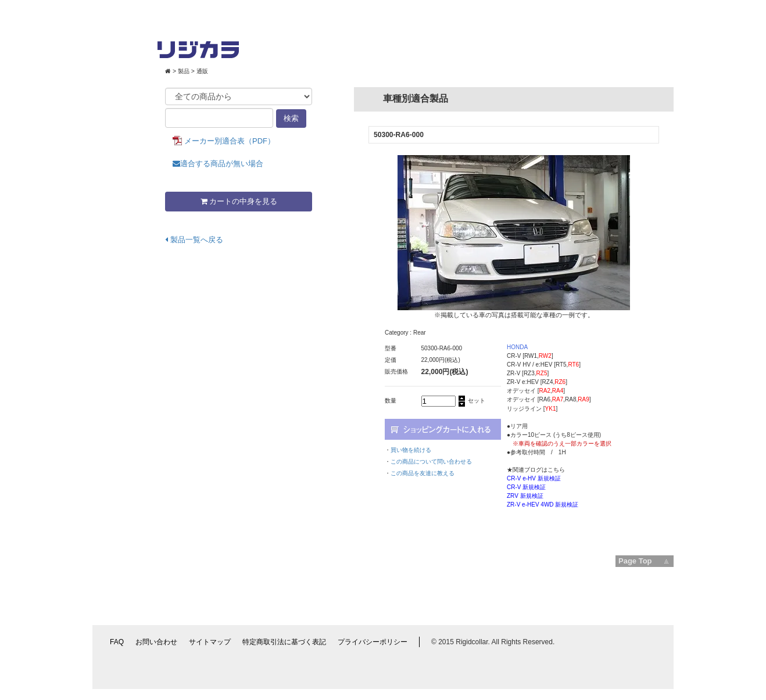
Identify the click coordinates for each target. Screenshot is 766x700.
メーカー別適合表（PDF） (230, 141)
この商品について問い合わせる (431, 462)
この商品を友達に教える (423, 473)
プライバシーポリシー (373, 642)
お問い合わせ (156, 642)
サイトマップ (210, 642)
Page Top (635, 561)
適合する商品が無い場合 (218, 164)
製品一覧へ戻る (194, 240)
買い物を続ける (411, 450)
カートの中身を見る (239, 201)
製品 (184, 71)
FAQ (117, 642)
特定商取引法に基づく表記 (284, 642)
